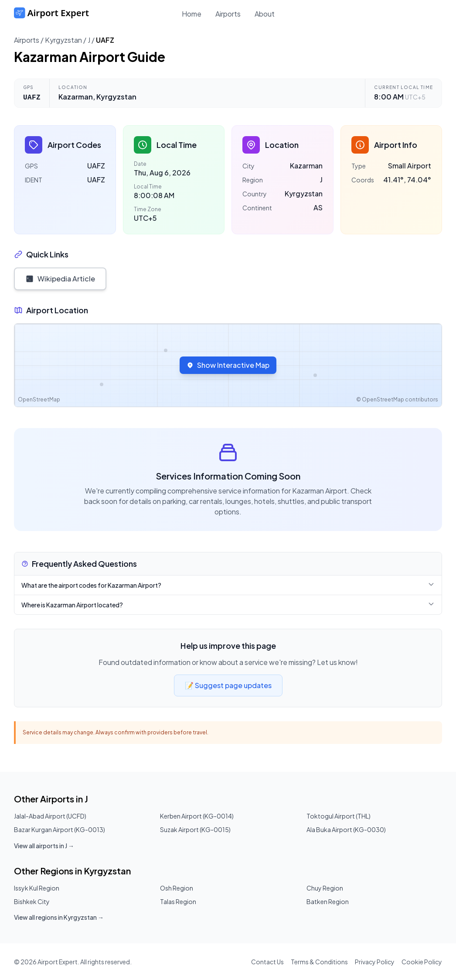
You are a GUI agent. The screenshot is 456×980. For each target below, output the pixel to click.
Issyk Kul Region (37, 888)
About (265, 14)
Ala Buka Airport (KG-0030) (346, 829)
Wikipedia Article (60, 279)
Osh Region (177, 888)
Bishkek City (32, 901)
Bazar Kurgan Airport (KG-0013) (60, 829)
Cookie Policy (422, 962)
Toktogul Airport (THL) (339, 816)
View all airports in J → (44, 846)
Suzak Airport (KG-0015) (195, 829)
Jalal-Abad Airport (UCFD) (50, 816)
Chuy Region (325, 888)
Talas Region (178, 901)
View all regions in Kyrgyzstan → (59, 917)
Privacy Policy (375, 962)
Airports (228, 14)
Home (192, 14)
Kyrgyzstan (63, 40)
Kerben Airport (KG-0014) (197, 816)
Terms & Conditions (319, 962)
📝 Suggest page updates (228, 685)
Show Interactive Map (228, 365)
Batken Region (328, 901)
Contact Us (267, 962)
